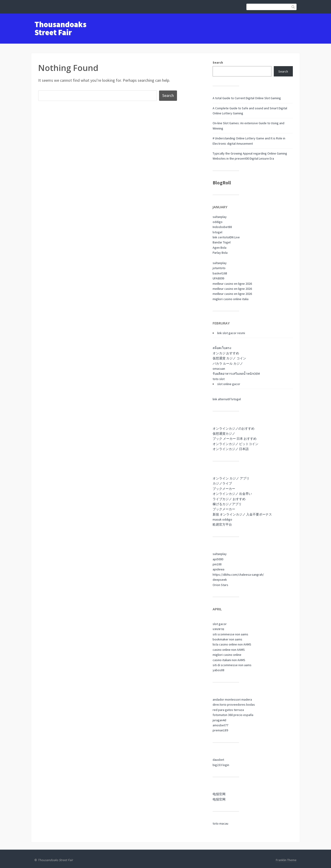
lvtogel (217, 232)
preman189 (220, 730)
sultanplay (220, 217)
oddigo (218, 222)
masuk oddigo (222, 519)
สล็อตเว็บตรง (222, 348)
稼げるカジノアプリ (227, 504)
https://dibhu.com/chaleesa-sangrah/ (238, 575)
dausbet (218, 760)
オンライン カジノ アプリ (231, 478)
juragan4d (219, 720)
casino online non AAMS (229, 650)
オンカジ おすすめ (226, 353)
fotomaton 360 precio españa (233, 715)
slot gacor (220, 624)
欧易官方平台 (222, 524)
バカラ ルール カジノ (228, 364)
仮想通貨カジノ (224, 434)
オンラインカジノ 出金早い (232, 494)
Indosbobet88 (222, 227)
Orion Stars (220, 585)
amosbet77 (220, 725)
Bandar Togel (222, 242)
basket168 (220, 273)
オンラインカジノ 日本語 (231, 449)
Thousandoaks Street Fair (60, 28)
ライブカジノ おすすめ (229, 499)
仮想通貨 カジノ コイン (229, 358)
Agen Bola (220, 248)
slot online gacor (229, 384)
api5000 (218, 559)
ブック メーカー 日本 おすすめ (235, 439)
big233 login (221, 765)
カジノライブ (222, 483)
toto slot (219, 379)
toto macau (220, 823)
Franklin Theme (286, 860)
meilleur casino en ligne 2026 (232, 284)
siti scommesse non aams (230, 634)
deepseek (220, 580)
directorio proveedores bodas (234, 705)
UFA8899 (218, 278)
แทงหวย (218, 629)
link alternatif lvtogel (227, 399)
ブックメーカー (224, 489)
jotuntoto (219, 268)
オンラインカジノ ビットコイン (235, 444)
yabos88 (218, 670)
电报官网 (219, 794)
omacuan (219, 369)
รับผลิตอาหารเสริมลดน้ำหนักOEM (236, 374)
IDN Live (234, 237)
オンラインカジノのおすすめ (234, 428)
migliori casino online (227, 655)
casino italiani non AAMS (229, 660)
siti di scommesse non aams (232, 665)
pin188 (217, 564)
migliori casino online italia (231, 299)
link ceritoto (221, 237)
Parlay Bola (220, 253)
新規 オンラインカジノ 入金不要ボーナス (242, 514)
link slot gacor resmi (231, 333)
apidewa (218, 569)
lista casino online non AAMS (232, 644)
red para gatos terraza (228, 710)
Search (218, 62)
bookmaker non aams (227, 639)
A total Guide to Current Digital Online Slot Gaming (247, 98)
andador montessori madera (232, 699)
